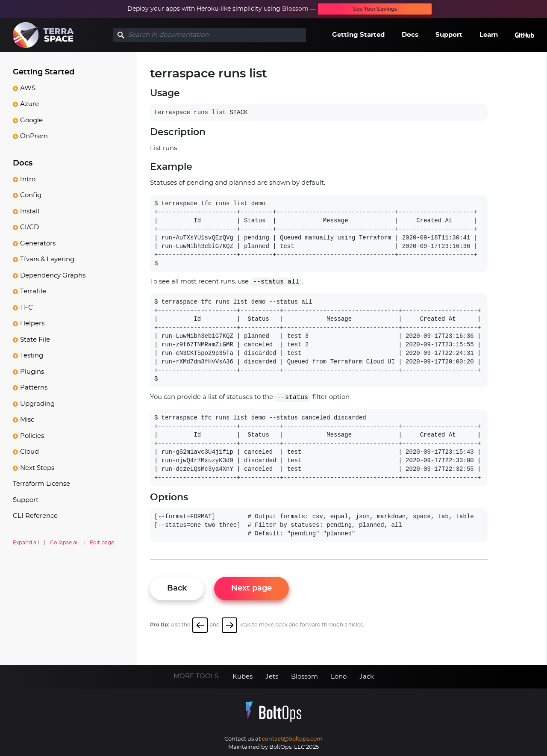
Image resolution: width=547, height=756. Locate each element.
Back (177, 588)
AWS (28, 88)
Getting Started (358, 35)
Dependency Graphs (53, 276)
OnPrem (34, 136)
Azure (29, 104)
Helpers (32, 323)
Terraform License (41, 484)
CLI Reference (35, 516)
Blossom (295, 9)
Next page (251, 588)
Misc (27, 420)
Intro (28, 179)
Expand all (26, 543)
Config (31, 195)
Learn (489, 35)
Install (30, 211)
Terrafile (33, 291)
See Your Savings (375, 9)
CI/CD (29, 227)
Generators (38, 244)
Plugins (32, 372)
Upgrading (37, 404)
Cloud (29, 452)
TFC (26, 308)
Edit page (102, 543)
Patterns (34, 388)
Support (449, 35)
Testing (32, 356)
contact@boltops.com (292, 739)
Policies (32, 436)
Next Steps (37, 468)
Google (31, 120)
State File (35, 340)
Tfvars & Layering (47, 259)
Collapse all (64, 543)
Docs (410, 35)
